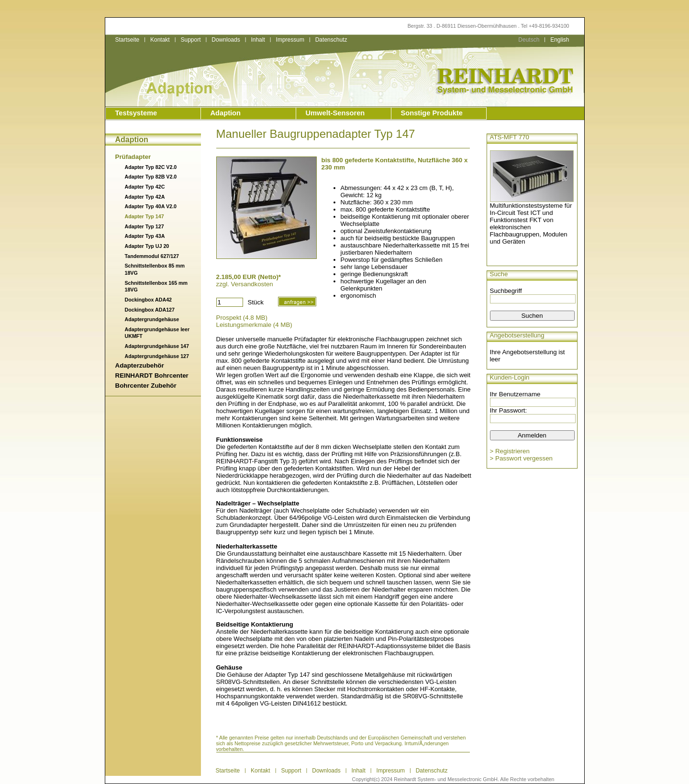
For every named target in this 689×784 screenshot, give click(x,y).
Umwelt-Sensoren (335, 113)
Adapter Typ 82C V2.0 (151, 167)
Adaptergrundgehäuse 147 (157, 346)
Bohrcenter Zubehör (146, 386)
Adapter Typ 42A (145, 197)
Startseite (128, 40)
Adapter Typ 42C (145, 187)
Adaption (226, 113)
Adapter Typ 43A (145, 236)
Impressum (290, 40)
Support (190, 40)
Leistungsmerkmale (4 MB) (254, 325)
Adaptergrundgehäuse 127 (157, 356)
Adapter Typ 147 (144, 216)
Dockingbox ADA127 (150, 310)
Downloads (226, 40)
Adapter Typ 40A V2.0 (151, 206)
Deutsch (529, 40)
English (560, 40)
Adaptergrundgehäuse (152, 319)
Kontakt (160, 40)
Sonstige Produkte (432, 113)
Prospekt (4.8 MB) (242, 318)
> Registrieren (510, 451)
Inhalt (258, 40)
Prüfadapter (133, 157)
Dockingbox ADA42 (149, 300)
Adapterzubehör (140, 365)
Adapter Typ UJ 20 (147, 246)
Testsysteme (136, 113)
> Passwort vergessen (522, 458)
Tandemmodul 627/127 (152, 256)
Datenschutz (331, 40)
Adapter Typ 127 (144, 226)
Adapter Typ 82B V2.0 (151, 177)
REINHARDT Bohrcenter (152, 375)
